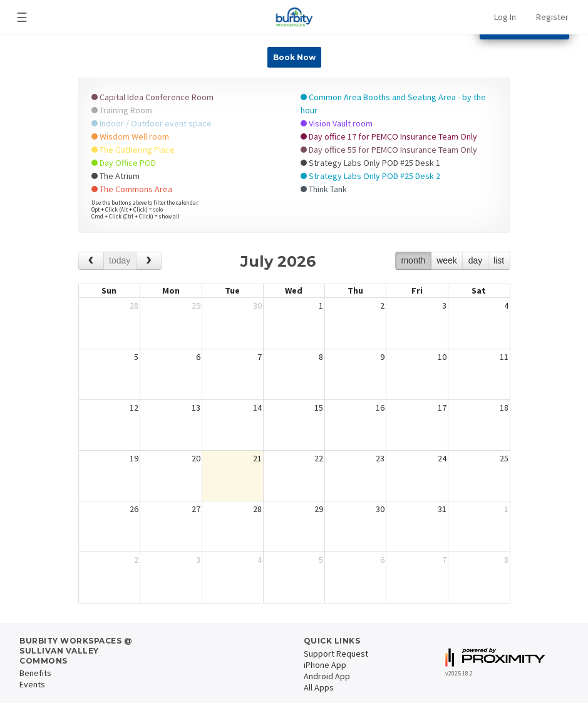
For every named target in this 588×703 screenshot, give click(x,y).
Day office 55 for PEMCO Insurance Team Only (389, 150)
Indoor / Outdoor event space (152, 123)
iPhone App (325, 665)
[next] (149, 261)
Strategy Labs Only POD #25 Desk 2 (370, 176)
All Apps (319, 687)
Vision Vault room (337, 123)
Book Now (294, 57)
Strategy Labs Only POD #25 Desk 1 (370, 163)
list (499, 260)
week (447, 260)
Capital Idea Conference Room (152, 97)
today (120, 260)
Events (32, 684)
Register (552, 17)
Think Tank (324, 189)
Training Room (122, 110)
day (476, 260)
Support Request (336, 654)
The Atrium (116, 176)
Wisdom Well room (130, 136)
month (413, 260)
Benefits (35, 673)
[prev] (91, 261)
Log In (505, 17)
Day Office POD (124, 163)
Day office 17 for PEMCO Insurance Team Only (389, 136)
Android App (327, 676)
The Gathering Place (133, 150)
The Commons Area (132, 189)
